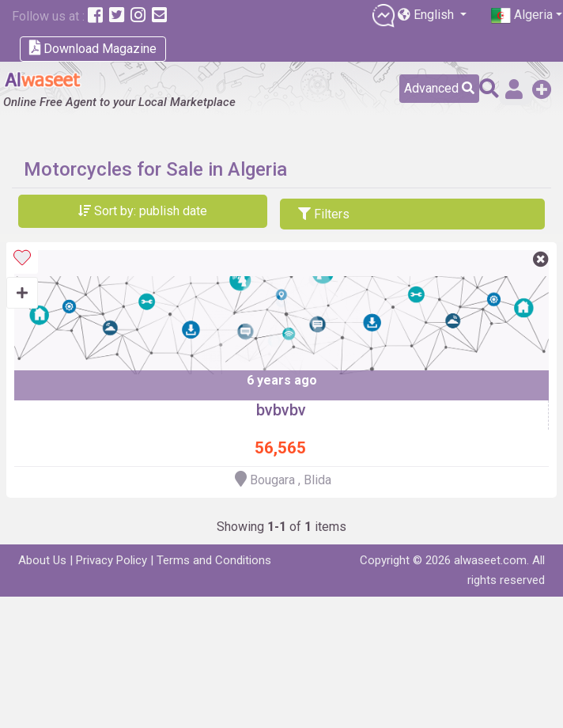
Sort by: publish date (143, 211)
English (427, 15)
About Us (42, 560)
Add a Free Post (542, 89)
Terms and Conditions (214, 560)
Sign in (514, 89)
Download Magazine (93, 48)
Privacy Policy (111, 560)
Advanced (439, 88)
